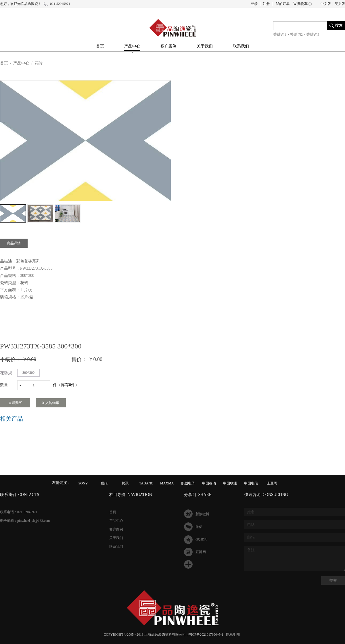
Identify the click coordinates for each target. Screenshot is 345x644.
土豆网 (272, 483)
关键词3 (313, 34)
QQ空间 (201, 539)
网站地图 (232, 635)
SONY (83, 483)
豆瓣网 (201, 552)
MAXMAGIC (170, 483)
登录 (254, 4)
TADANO (146, 483)
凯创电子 (188, 483)
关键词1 (280, 34)
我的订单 (283, 4)
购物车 (302, 4)
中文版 (326, 4)
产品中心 (21, 63)
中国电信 (251, 483)
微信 (199, 527)
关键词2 (296, 34)
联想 (104, 483)
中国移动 (209, 483)
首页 (100, 46)
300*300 (28, 373)
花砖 (39, 63)
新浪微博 (202, 514)
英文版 (340, 4)
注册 (266, 4)
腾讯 (125, 483)
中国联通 (230, 483)
